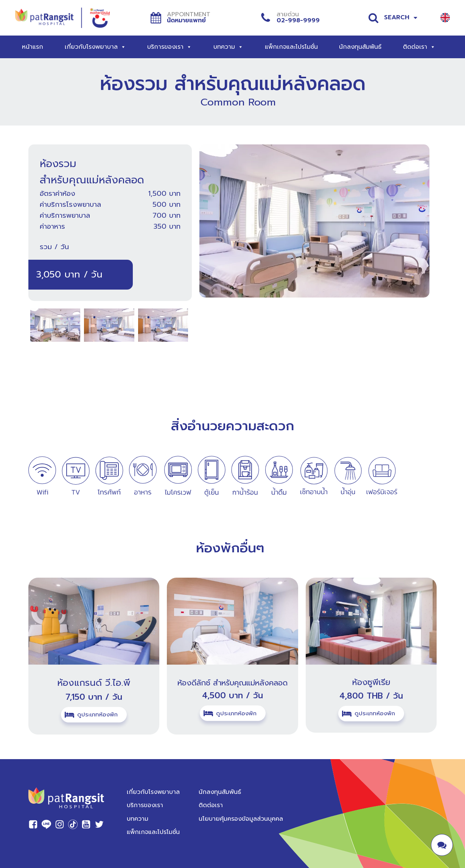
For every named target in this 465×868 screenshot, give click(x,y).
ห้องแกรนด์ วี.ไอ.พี (94, 683)
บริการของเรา (170, 47)
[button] (94, 714)
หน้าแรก (33, 47)
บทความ (228, 47)
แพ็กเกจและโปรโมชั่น (291, 47)
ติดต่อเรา (419, 47)
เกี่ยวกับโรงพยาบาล (95, 47)
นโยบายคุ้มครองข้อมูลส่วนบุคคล (241, 817)
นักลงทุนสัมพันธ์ (360, 47)
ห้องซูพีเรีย (371, 682)
